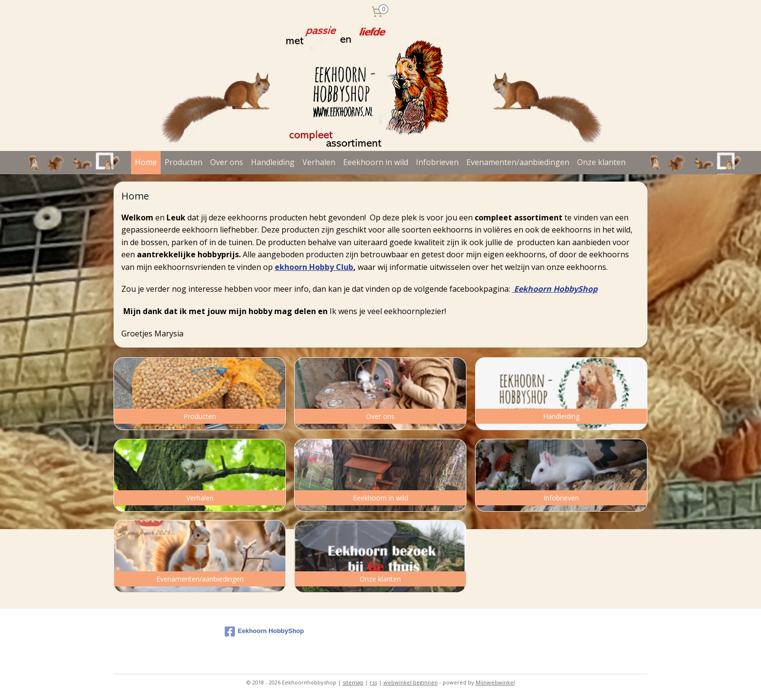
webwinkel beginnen (411, 682)
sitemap (353, 682)
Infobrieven (437, 162)
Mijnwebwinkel (495, 682)
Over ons (227, 162)
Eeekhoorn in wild (376, 162)
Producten (183, 162)
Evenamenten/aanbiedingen (518, 162)
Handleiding (273, 162)
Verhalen (319, 162)
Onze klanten (601, 162)
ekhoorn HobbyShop (558, 289)
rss (373, 682)
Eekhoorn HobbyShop (265, 632)
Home (146, 162)
